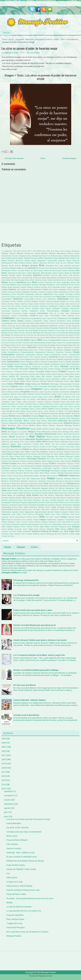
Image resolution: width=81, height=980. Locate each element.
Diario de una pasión (37, 338)
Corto (67, 313)
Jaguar (17, 397)
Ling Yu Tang (74, 409)
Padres (26, 449)
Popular (8, 547)
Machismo (46, 413)
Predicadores (61, 464)
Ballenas (39, 280)
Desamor (76, 326)
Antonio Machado (69, 271)
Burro (50, 287)
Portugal (45, 464)
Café (18, 290)
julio (6, 812)
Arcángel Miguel (15, 275)
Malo (64, 416)
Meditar (32, 425)
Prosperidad (75, 468)
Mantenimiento (33, 418)
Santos (12, 498)
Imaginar (46, 389)
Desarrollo (24, 328)
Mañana (62, 418)
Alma (16, 263)
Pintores (15, 461)
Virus (77, 531)
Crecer (47, 316)
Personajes (32, 459)
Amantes (71, 263)
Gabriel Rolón (70, 374)
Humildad (52, 386)
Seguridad (57, 498)
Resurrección (25, 484)
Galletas (5, 377)
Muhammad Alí (22, 437)
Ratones (47, 473)
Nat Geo (22, 439)
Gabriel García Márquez (55, 374)
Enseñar (65, 355)
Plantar (44, 461)
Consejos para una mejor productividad (24, 832)
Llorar (23, 411)
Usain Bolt (43, 524)
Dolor (54, 343)
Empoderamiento (14, 352)
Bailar (33, 280)
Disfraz (12, 343)
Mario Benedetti (15, 421)
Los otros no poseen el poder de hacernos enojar (30, 48)
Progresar (56, 468)
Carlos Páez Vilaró (27, 297)
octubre (7, 800)
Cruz (29, 318)
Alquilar (29, 263)
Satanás (19, 498)
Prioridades (75, 466)
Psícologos (63, 471)
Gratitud (41, 379)
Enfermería (30, 355)
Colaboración (53, 306)
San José (5, 493)
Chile (77, 301)
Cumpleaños (61, 321)
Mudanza (76, 434)
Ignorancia (12, 389)
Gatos (38, 376)
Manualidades (52, 418)
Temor (58, 514)
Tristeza (11, 522)
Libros (51, 409)
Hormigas (76, 384)
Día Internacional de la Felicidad (53, 333)
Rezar (46, 483)
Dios (40, 340)
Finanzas (10, 372)
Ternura (35, 517)
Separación (37, 500)
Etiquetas (21, 547)
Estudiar (68, 362)
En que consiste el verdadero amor (22, 857)
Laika (61, 404)
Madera (62, 413)
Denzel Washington (23, 326)
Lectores (14, 407)
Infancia (10, 392)
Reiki (24, 479)
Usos (50, 524)
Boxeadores (51, 285)
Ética (3, 364)
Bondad (43, 285)
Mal (60, 416)
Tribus (77, 520)
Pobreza (76, 461)
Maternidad (32, 423)
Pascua (22, 454)
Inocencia (56, 392)
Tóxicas (36, 520)
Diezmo (4, 340)
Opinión (63, 444)
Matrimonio (42, 423)
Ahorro (68, 258)
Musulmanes (6, 439)
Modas (77, 432)
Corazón (32, 313)
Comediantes (13, 308)
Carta (58, 297)
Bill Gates (57, 283)
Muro (62, 437)
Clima (4, 306)
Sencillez (5, 500)
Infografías (25, 392)
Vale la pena (12, 877)
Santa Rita (43, 495)
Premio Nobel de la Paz (15, 466)
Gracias (20, 379)
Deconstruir (55, 323)
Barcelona (57, 280)
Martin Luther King (32, 421)
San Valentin (43, 493)
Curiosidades (7, 323)
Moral (32, 434)
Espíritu (37, 359)
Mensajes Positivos (44, 39)
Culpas (46, 321)
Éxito (31, 364)
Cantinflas (20, 294)
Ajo (78, 258)
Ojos (57, 444)
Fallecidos (75, 364)
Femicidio (14, 369)
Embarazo (49, 350)
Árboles (5, 275)
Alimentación (7, 263)
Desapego (16, 328)
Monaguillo (6, 434)
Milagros (32, 432)
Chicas (72, 301)
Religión (51, 478)
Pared (4, 454)
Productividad (17, 468)
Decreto (72, 323)
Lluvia (28, 411)
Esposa (23, 362)
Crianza (70, 316)
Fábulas (47, 364)
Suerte (77, 509)
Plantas (50, 461)
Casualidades (7, 299)
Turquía (31, 522)
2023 (48, 251)
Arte (60, 275)
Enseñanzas (55, 355)
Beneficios (21, 282)
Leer (25, 406)
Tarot (24, 514)
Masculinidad (74, 421)
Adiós (4, 258)
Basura (64, 280)
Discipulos (64, 340)
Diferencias (12, 340)
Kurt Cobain (20, 404)
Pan (49, 449)
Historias (19, 384)
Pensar (62, 456)
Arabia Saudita (58, 273)
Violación (27, 531)
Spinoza (25, 510)
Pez (66, 459)
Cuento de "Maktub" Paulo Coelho (21, 869)
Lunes (31, 414)
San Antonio (35, 491)
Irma (78, 394)
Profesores (47, 468)
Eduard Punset (7, 347)
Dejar (77, 323)
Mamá (77, 416)
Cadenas (12, 289)
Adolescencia (12, 258)
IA (73, 386)
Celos (72, 299)
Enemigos (68, 352)
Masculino (5, 423)
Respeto (77, 481)
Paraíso (67, 452)
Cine (52, 304)
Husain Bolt (68, 386)
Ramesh (27, 473)
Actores (54, 256)
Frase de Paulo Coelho (16, 894)
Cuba (44, 318)
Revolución (34, 484)
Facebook (55, 364)
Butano (63, 287)
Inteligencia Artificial (9, 394)
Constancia (75, 311)
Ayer (16, 280)
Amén (11, 266)
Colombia (75, 306)
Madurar (19, 416)
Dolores (60, 343)
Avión (8, 280)
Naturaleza (30, 439)
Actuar (60, 256)
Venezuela (54, 527)
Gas (17, 377)
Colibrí (68, 306)
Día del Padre (35, 333)
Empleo (4, 352)
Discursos (5, 343)
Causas (39, 299)
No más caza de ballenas (24, 685)
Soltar (21, 507)
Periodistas (6, 459)
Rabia (56, 39)
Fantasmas (36, 367)
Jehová (51, 397)
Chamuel (49, 301)
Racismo (19, 473)
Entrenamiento (74, 355)
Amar (77, 263)
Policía (24, 464)
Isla (3, 397)
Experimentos (39, 364)
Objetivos (5, 444)
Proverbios (29, 471)
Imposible (54, 389)
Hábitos (16, 381)
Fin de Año (74, 369)
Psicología (45, 471)
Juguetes (40, 402)
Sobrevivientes (23, 505)
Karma (4, 404)
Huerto (30, 386)
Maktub (55, 416)
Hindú (4, 384)
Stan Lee (32, 510)
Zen (9, 536)
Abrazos (20, 253)
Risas (77, 484)
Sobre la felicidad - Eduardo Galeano (30, 700)
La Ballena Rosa (31, 404)
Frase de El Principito (16, 927)
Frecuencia (71, 372)
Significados (33, 502)
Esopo (4, 359)
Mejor (39, 425)
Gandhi (12, 376)
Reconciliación (18, 476)
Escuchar (62, 357)
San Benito (44, 491)
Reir (28, 479)
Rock (38, 486)
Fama (4, 367)
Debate (37, 323)
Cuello (69, 318)
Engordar (40, 355)
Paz (3, 456)
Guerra (70, 379)
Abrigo (37, 253)
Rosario (77, 486)
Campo (50, 292)
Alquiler (36, 263)
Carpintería (47, 297)
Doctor (49, 343)
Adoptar (21, 258)
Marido (4, 421)
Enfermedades (8, 355)
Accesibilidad (6, 256)
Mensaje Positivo (72, 425)
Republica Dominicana (29, 481)
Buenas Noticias (27, 287)
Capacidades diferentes (34, 294)
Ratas (37, 473)
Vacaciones (57, 524)
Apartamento (13, 273)
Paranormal (75, 452)
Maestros (30, 39)
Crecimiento (55, 316)
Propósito (65, 468)
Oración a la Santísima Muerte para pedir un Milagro (36, 670)
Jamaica (34, 397)
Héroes (67, 381)
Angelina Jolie (22, 268)
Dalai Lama (17, 323)
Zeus (12, 536)
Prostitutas (5, 471)
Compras (65, 308)
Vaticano (29, 527)
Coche (24, 306)
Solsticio (15, 507)
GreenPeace (55, 379)
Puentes (71, 471)
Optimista (6, 447)
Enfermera (20, 355)
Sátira (25, 498)
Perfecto (77, 457)
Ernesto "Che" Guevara (32, 357)
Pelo (57, 457)
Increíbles (71, 389)
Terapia (29, 517)
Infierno (17, 392)
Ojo (53, 444)
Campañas (34, 292)
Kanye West (75, 402)
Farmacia (45, 367)
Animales (32, 268)
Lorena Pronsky (49, 411)
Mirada (55, 432)
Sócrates (59, 505)
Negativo (47, 439)
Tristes (4, 522)
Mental (33, 429)
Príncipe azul (66, 466)
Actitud (35, 256)
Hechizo (51, 381)
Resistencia (69, 481)
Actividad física (45, 256)
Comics (21, 308)
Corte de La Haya (57, 313)
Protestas (21, 471)
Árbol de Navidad (72, 273)
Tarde (13, 514)
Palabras (43, 449)
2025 (4, 739)
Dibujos (53, 337)
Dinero (27, 340)
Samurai (27, 491)
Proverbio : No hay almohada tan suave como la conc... (30, 898)
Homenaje (54, 384)
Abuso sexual (74, 253)
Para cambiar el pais (15, 919)
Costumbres (23, 316)
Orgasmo (36, 447)
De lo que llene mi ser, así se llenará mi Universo (27, 932)
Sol (64, 505)
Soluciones (34, 507)
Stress (48, 510)
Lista (4, 411)
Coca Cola (11, 306)
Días (47, 337)
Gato (32, 376)
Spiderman (18, 510)
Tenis (77, 514)
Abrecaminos (29, 253)
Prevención (56, 466)
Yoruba (4, 536)
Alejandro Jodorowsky (47, 261)
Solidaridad (6, 507)
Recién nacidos (7, 476)
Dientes (72, 338)
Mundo (49, 437)
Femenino (6, 369)
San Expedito (74, 491)
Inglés (42, 392)
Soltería (26, 507)
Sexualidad (6, 502)
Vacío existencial (73, 524)
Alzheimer (52, 263)
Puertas (77, 471)
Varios (23, 527)
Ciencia (42, 304)
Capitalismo (48, 294)
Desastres (32, 328)
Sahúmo (52, 488)
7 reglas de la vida (14, 923)
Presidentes (47, 466)
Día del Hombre (13, 333)
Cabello (5, 289)
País (31, 449)
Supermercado (41, 512)
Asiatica (14, 278)
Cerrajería (27, 301)
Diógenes (33, 340)
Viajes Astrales (40, 529)
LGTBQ (37, 409)
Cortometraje (75, 313)
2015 (4, 780)
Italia (11, 397)
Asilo (19, 278)
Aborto (13, 253)
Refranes (5, 479)
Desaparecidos (7, 328)
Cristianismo (8, 318)
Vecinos (36, 527)
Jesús (57, 397)
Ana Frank (59, 266)
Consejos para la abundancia (26, 715)
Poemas (5, 463)
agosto (7, 808)
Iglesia (4, 389)
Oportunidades (73, 444)
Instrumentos (65, 392)
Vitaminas (5, 534)
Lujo (27, 414)
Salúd (10, 491)
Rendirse (68, 479)
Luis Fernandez (19, 414)
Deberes (43, 323)
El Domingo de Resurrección (26, 580)
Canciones (63, 292)
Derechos (62, 326)
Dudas (35, 345)
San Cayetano (53, 491)
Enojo (12, 39)
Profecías (27, 468)
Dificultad (20, 340)
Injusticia (48, 392)
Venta (69, 527)
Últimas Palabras (41, 522)
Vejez (42, 527)
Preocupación (29, 466)
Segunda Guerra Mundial (43, 498)
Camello (4, 292)
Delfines (4, 326)
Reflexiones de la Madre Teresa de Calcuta (25, 861)
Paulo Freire (75, 454)
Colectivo (62, 306)
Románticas (64, 486)
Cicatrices (24, 304)
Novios (71, 442)
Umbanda (52, 522)
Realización (69, 473)
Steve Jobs (40, 509)
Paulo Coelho (65, 454)
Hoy (26, 386)
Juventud (56, 402)
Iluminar (28, 389)
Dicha (59, 338)
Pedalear (29, 457)
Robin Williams (30, 486)
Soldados (69, 505)
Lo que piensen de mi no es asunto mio (24, 911)
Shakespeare (16, 503)
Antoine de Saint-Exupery (34, 271)
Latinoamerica (69, 404)
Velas (47, 527)
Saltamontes (70, 488)
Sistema (77, 503)
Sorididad (61, 507)
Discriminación (74, 340)
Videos (71, 529)
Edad (65, 345)
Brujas (4, 287)
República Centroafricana (11, 481)
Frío (8, 374)
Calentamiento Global (38, 289)
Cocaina (18, 306)
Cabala (69, 287)
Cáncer (56, 292)
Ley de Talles (15, 409)
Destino (62, 328)
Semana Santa (73, 498)
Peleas (44, 457)
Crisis (77, 316)
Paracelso (52, 452)
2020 (39, 251)
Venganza (62, 527)
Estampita (44, 362)
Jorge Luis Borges (29, 399)
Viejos (77, 529)
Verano (4, 529)
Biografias (66, 282)
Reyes (41, 484)
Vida (57, 529)
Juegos (19, 402)
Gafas (77, 374)
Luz (39, 413)
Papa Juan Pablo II (23, 452)
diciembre (8, 791)
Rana (32, 473)
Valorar (10, 527)
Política (30, 463)
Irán (74, 394)
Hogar (28, 384)
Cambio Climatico (73, 290)
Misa (60, 432)
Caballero (76, 287)
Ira (71, 394)
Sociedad (32, 505)
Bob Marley (11, 285)
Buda (10, 287)
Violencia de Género (50, 531)
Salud (4, 490)
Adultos (27, 258)
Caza (44, 299)
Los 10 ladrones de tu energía (26, 595)
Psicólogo (55, 471)
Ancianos (6, 268)
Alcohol (27, 261)
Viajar (31, 529)
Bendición (12, 283)
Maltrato (70, 416)
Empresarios (40, 352)
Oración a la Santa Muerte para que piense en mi (35, 625)
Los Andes (60, 411)
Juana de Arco (74, 399)
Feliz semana (12, 844)
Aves (3, 280)
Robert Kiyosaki (17, 486)
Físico (25, 372)
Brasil (66, 285)
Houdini (21, 386)
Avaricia (69, 278)
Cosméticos (6, 316)
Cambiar (62, 289)
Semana (64, 498)
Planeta (38, 461)
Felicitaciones (75, 367)
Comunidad (6, 311)
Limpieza (65, 409)
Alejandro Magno (65, 261)
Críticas (24, 318)
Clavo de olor (75, 304)
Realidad (61, 473)
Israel (7, 397)
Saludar (15, 491)
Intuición (38, 394)
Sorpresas (69, 507)
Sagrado (44, 488)
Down (24, 345)
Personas (42, 459)
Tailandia (64, 512)
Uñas (29, 524)
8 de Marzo (55, 251)
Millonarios (47, 432)
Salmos (62, 488)
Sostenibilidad (7, 509)
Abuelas (44, 253)
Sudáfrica (63, 510)
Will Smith (58, 534)
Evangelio (10, 364)
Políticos (38, 463)
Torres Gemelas (27, 520)
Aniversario (46, 268)
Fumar (37, 374)
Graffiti (27, 379)
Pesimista (60, 459)
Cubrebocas (62, 318)
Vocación (17, 534)
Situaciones (6, 505)
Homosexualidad (65, 384)
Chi (68, 301)
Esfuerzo (76, 357)
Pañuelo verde (70, 449)
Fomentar (32, 372)
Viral (66, 531)
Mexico (59, 429)
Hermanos (59, 381)
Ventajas (76, 527)
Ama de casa (61, 263)
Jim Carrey (66, 397)
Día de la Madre (32, 330)
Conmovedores (53, 311)
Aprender (36, 273)
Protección (14, 471)
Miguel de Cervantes (19, 432)
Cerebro (20, 301)
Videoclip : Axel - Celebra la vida (20, 853)
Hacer (29, 381)
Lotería (4, 414)
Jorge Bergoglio (14, 399)
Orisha (49, 447)
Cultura (53, 321)
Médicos (76, 423)
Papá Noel (35, 452)
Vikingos (5, 531)
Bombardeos (26, 285)
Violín (61, 531)
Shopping (24, 503)
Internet (31, 394)
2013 (4, 789)
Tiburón (57, 517)
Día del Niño (24, 333)
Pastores (34, 454)
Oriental (43, 447)
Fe (51, 366)
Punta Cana (6, 473)
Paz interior (10, 457)
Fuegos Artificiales (21, 374)
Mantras (42, 418)
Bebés (77, 280)
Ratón (42, 473)
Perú (48, 459)
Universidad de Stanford (10, 524)
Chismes (10, 304)
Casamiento (70, 297)
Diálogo (26, 338)
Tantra (77, 512)
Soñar (54, 507)
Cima (48, 304)
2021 (4, 755)
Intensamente (22, 394)
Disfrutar (18, 343)
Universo (23, 524)
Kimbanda (11, 404)
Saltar (77, 488)
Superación (29, 512)
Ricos (52, 484)
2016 (24, 251)
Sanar (51, 493)
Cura (69, 321)
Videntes (63, 529)
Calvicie (56, 290)
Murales (56, 437)
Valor (4, 527)
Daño (24, 323)
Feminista (34, 369)
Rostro (4, 488)
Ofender (48, 444)
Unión (59, 522)
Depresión (53, 326)
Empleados (75, 350)
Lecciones (6, 406)
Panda (53, 449)
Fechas (56, 367)
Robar (9, 486)
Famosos (19, 366)
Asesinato (6, 278)
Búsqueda (56, 287)
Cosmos (14, 316)
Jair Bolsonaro (25, 397)
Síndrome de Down (52, 503)
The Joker (50, 517)
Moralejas (39, 434)
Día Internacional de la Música (22, 335)
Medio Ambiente (9, 425)
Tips (3, 520)
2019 (4, 764)
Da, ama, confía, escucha (18, 827)
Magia (41, 416)
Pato (40, 454)
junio (6, 816)
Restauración (6, 484)
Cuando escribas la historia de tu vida (23, 890)
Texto (63, 39)
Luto (36, 414)
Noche (51, 442)
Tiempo (64, 517)
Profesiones (36, 468)
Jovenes (64, 399)
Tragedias (60, 520)
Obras (20, 444)
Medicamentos (58, 423)
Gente (71, 376)
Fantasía (28, 367)
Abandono (76, 251)
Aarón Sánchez (66, 251)
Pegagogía (37, 457)
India (77, 389)
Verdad (10, 529)
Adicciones (75, 256)
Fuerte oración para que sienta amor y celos (33, 610)
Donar (14, 345)
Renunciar (76, 479)
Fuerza (32, 374)
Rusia (14, 488)
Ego (54, 347)
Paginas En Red (11, 53)
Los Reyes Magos (72, 411)
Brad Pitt (59, 285)
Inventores (46, 394)
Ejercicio (67, 347)
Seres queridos (51, 500)
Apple (30, 273)
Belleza (5, 282)
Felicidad (64, 366)
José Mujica (41, 399)
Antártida (76, 268)
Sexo (77, 500)
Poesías (13, 463)
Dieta (77, 337)
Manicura (17, 418)
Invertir (60, 394)
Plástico (57, 461)
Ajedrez (74, 258)
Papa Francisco (8, 452)
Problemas (6, 468)
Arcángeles (27, 275)
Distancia (26, 343)
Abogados (5, 253)
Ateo (31, 278)
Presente (38, 466)
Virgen (72, 531)
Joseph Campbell (54, 399)
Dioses (45, 340)
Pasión (28, 454)
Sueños (70, 509)
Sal (57, 488)
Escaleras (44, 357)
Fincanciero (18, 372)
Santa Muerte (32, 495)
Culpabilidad (37, 321)
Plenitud (68, 461)
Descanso (40, 328)
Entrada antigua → (70, 158)
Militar (39, 432)
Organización (27, 447)
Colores (4, 308)
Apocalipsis (22, 273)
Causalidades (30, 299)
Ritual (4, 486)
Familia (10, 366)
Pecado (18, 457)
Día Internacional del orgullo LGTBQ (66, 335)
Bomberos (35, 285)
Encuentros (60, 352)
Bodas (19, 285)
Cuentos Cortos (9, 321)
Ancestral (68, 266)
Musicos (76, 437)
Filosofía (65, 369)
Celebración (52, 299)
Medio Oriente (22, 425)
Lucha (10, 413)
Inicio (6, 32)
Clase (67, 304)
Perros (13, 459)
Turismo (24, 522)
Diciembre (65, 338)
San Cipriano (63, 491)
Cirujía (57, 304)
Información (35, 392)
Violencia (36, 531)
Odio (42, 444)
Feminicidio (24, 369)
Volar (23, 534)
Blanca (73, 283)
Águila (62, 258)
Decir (48, 323)
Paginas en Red (46, 976)
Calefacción (25, 290)
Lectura (20, 407)
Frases (62, 371)
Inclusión (63, 389)
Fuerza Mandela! (14, 823)
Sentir (21, 500)
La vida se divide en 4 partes (19, 907)
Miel (9, 432)
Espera (22, 359)
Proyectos (37, 471)
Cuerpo (20, 321)
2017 (30, 251)
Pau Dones (55, 454)
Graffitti (34, 379)
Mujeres (41, 437)
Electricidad (23, 350)
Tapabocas (6, 514)
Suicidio (15, 512)
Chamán (42, 301)
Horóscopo (5, 386)
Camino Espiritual (22, 292)
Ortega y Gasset (58, 447)
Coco (30, 306)
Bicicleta (41, 283)
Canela (77, 292)
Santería (51, 495)
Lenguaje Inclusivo (50, 406)
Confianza (34, 311)
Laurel (77, 404)
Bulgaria (37, 287)
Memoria (52, 425)
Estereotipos (53, 362)
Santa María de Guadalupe (13, 495)
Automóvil (61, 278)
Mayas (50, 423)
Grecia (48, 379)
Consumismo (6, 313)
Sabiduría (20, 488)
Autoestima (51, 278)
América (18, 266)
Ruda (9, 488)
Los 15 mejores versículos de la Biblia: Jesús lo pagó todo (39, 655)
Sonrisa (48, 507)
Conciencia (16, 311)
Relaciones (35, 479)
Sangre (56, 493)
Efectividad (48, 347)
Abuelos (52, 253)
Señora (30, 500)
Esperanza (29, 359)
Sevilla (72, 500)
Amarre (5, 266)
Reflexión (63, 476)
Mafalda (35, 416)
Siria (72, 503)
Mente (39, 429)
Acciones (15, 256)
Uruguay (36, 524)
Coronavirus (42, 313)
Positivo (52, 463)
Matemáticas (14, 423)
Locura (34, 411)
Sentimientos (13, 500)
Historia (10, 384)
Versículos (18, 529)
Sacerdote (36, 488)
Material (23, 423)
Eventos (17, 364)
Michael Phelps (74, 429)
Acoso (30, 256)
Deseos (47, 328)
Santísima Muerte (63, 495)
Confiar (42, 311)
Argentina (37, 275)
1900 (15, 251)
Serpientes (61, 500)
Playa (63, 461)
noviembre (9, 796)
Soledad (76, 505)
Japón (40, 397)
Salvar (21, 491)
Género (65, 377)
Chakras (35, 301)
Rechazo (76, 473)
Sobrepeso (14, 505)
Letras (71, 407)
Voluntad (29, 534)
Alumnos (43, 263)
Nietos (33, 442)
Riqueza (71, 483)
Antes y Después (18, 271)
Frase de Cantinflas (15, 915)
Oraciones (16, 446)
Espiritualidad (13, 362)
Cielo (36, 304)
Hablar (23, 381)
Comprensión (75, 308)
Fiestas (58, 369)
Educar (40, 347)
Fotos (48, 371)
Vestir (25, 529)
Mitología (66, 432)
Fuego (12, 374)
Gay (43, 376)
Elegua (31, 350)
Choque (17, 304)
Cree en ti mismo (14, 848)
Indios (4, 392)
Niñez (39, 442)
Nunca (77, 442)
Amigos (26, 266)
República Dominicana (47, 481)
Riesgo (57, 484)
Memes (45, 425)
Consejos (65, 311)
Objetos (13, 444)
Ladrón (56, 404)
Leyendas (25, 409)
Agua (56, 258)
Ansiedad (68, 268)
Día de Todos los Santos (64, 331)
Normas (58, 442)
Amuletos (50, 266)
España (9, 359)
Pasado (15, 454)
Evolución (24, 364)
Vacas (64, 524)
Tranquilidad (69, 520)
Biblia (34, 282)
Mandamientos (7, 418)
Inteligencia (75, 392)
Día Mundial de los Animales (12, 338)
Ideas (77, 386)
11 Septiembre (7, 251)
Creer (64, 316)
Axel (13, 280)
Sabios (28, 488)
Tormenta (17, 520)
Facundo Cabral (65, 364)
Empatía (67, 350)
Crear (41, 316)
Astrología (25, 278)
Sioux (68, 503)
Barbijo (50, 280)
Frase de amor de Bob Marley (19, 886)
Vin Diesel (13, 531)
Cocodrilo (35, 306)
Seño (25, 500)
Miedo (4, 432)
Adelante (67, 256)
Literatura (10, 411)
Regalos (12, 479)
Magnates (48, 416)
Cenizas (13, 301)
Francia (55, 372)
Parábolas (44, 452)
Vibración (50, 529)
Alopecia (22, 263)
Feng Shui (43, 369)
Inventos (54, 394)
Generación (57, 377)
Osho (77, 447)
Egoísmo (60, 347)
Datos (32, 323)
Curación (76, 321)
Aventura (76, 278)
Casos (77, 297)
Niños (45, 442)
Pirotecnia (23, 461)
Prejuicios (70, 464)
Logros (40, 411)
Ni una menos (13, 442)
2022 (44, 251)
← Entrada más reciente (13, 158)
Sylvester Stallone (54, 512)
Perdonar (69, 456)
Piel (10, 461)
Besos (29, 283)
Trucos (18, 522)
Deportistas (44, 326)
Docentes (42, 343)
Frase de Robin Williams (17, 840)
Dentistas (12, 326)
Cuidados (28, 321)
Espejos (16, 359)
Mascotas (63, 421)
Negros (63, 439)
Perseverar (21, 459)
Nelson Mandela (73, 439)
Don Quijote (67, 343)
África (42, 258)
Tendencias (66, 514)
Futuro (43, 374)
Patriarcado (46, 454)
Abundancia (62, 253)
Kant (68, 402)
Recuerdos (29, 476)
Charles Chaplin (59, 301)
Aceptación (23, 256)
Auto (44, 278)
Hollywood (36, 384)
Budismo (17, 287)
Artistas (77, 275)
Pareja (9, 454)
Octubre (36, 444)
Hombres (45, 384)
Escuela (69, 357)
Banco (45, 280)
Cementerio (6, 301)
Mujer (32, 437)
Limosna (57, 409)
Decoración (64, 323)
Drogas (29, 345)
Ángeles (13, 268)
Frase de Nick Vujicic (16, 865)
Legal (30, 407)
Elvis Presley (39, 350)
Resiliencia (60, 481)
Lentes (61, 407)
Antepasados (6, 271)
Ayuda (21, 280)
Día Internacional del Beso (43, 335)
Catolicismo (18, 299)
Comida (35, 308)
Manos (24, 418)
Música (68, 437)
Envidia (19, 357)
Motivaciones (50, 434)
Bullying (44, 287)
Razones (54, 473)
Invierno (66, 394)
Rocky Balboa (54, 486)
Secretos (31, 498)
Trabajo (43, 520)
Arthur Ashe (68, 275)
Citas (62, 304)
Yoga (77, 534)
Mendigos (60, 425)
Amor (42, 265)
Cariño (4, 297)
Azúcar (27, 280)
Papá (77, 449)
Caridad (77, 294)
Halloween (35, 381)
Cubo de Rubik (51, 318)
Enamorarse (50, 352)
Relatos (43, 479)
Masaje (44, 421)
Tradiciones (51, 520)
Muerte (12, 437)
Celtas (77, 299)
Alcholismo (19, 261)
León (66, 407)
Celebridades (63, 299)
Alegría (34, 261)
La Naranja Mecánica (45, 404)
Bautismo (71, 280)
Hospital (14, 386)
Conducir (24, 311)
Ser (43, 500)
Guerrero (76, 379)
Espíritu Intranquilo (65, 359)
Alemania (76, 261)
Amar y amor (12, 836)
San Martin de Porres (31, 493)
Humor (60, 386)
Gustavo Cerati (7, 381)
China (4, 304)
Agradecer (49, 258)
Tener (73, 514)
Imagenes (20, 39)
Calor (50, 290)
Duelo (40, 345)
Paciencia (19, 449)
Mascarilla (53, 421)
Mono (27, 434)
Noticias (65, 442)
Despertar (54, 328)
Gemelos (49, 377)
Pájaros (36, 449)
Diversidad (33, 343)
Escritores (53, 357)
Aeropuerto (35, 258)
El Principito (12, 350)
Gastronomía (25, 377)
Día (67, 328)
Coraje (25, 313)
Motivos (60, 434)
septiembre (9, 804)
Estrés (62, 362)
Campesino (43, 292)
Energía (76, 352)
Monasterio (14, 434)
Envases (12, 357)
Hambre (43, 381)
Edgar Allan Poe (74, 345)
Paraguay (60, 452)
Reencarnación (52, 476)
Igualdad (20, 389)
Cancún (71, 292)
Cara (56, 294)
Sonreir (41, 507)
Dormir (19, 345)
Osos (3, 449)
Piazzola (5, 461)
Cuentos (76, 318)
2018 (34, 251)
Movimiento (68, 434)
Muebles (5, 437)
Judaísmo (6, 402)
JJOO (73, 397)
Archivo (34, 547)
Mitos (72, 432)
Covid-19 (34, 316)
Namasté (15, 439)
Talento (71, 512)
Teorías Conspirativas (17, 517)
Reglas (19, 479)
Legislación (37, 407)
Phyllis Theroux (74, 459)
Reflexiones (74, 476)
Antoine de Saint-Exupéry (53, 271)
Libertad (44, 409)
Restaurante (16, 484)
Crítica (18, 318)
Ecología (52, 345)
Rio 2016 (63, 484)
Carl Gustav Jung (13, 297)
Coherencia (44, 306)
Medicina (68, 423)
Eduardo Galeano (20, 347)
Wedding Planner (39, 534)
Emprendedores (27, 352)
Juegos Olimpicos (29, 402)
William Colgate (69, 534)
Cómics (28, 308)
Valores (17, 527)
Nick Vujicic (25, 442)
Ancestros (76, 266)
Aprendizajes (46, 273)
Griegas (63, 379)
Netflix (4, 442)
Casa (63, 297)
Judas (13, 402)
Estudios (76, 362)
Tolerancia (10, 520)
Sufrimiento (6, 512)
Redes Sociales (40, 476)
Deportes (35, 326)
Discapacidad (54, 340)
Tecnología (39, 514)
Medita (9, 903)
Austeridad (37, 278)
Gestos (14, 379)
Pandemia (60, 449)
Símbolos (42, 503)
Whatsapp (50, 534)
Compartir (56, 308)
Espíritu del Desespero (48, 359)
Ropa (72, 486)
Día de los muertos (47, 330)
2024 (4, 743)
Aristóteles (46, 275)
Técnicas (30, 514)
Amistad (34, 266)
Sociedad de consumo (46, 505)
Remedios (60, 479)
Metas (53, 429)
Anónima (54, 268)
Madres (12, 416)
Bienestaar (49, 283)
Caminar (11, 292)
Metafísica (46, 429)
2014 (19, 251)
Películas (51, 456)
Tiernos (71, 517)
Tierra (77, 517)
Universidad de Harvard (70, 522)
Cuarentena (36, 318)
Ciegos (31, 304)
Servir (67, 500)
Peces (23, 457)
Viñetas (20, 531)
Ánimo (39, 268)
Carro (53, 297)
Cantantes (6, 294)
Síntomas (62, 503)
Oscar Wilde (70, 447)
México (65, 429)
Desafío (69, 326)
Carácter (61, 294)
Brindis (77, 285)
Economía (59, 345)
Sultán (22, 512)
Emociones (58, 350)
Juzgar (63, 402)
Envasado (5, 357)
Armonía (54, 275)
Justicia (47, 402)
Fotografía (40, 372)
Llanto (17, 411)
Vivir (12, 534)
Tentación (5, 517)
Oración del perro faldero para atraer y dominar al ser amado (40, 640)
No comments (33, 53)
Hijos (77, 381)
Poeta (19, 464)
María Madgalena (73, 418)
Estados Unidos (33, 362)
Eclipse (45, 345)
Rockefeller (44, 486)
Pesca (53, 459)
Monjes (22, 434)
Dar (28, 323)
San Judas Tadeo (16, 493)
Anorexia (61, 268)
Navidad (40, 439)
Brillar (71, 285)
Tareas (19, 514)
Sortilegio (76, 507)
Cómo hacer (45, 308)
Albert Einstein (8, 261)
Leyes (32, 409)
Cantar (13, 294)
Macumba (54, 414)
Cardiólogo (69, 294)
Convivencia (17, 313)
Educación (32, 347)
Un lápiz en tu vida (14, 882)
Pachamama (10, 449)
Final (3, 372)
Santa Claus (64, 493)
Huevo (36, 386)
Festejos (51, 369)
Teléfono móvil (50, 514)
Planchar (30, 461)
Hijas (72, 381)
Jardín (45, 397)
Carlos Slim (38, 297)
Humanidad (43, 386)
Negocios (56, 439)
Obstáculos (27, 444)
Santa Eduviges (74, 493)
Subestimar (55, 510)
